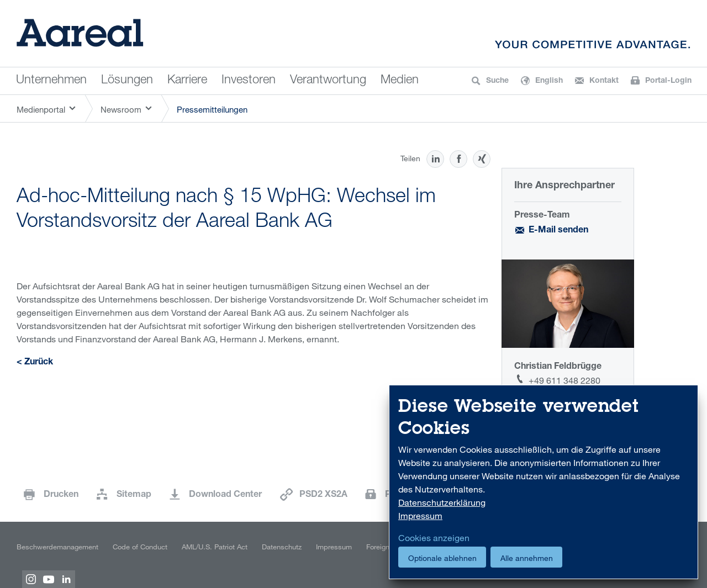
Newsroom (121, 109)
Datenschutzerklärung (442, 502)
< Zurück (35, 363)
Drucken (61, 495)
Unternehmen (51, 81)
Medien (400, 81)
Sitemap (134, 495)
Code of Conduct (140, 547)
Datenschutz (282, 547)
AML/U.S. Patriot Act (215, 547)
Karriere (187, 81)
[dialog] (544, 482)
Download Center (225, 495)
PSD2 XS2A (323, 495)
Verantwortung (328, 81)
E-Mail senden (558, 231)
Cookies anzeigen (434, 538)
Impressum (334, 547)
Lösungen (127, 81)
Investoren (249, 81)
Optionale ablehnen (442, 558)
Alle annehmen (527, 558)
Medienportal (41, 109)
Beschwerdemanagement (57, 547)
